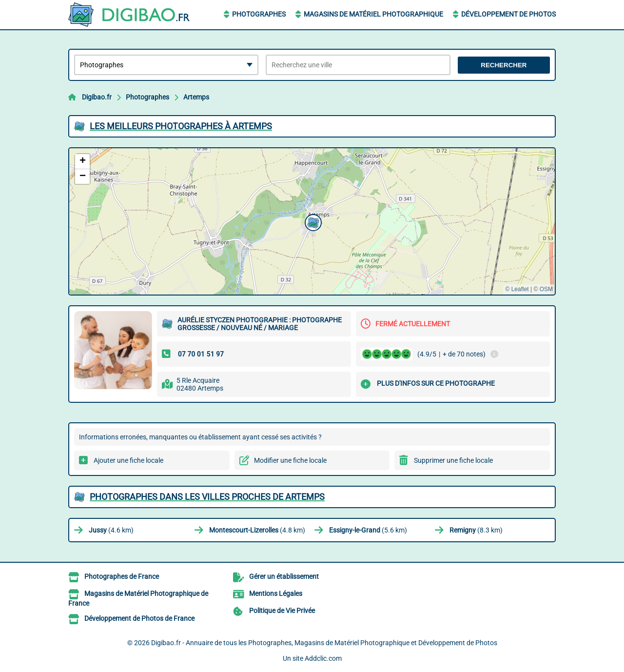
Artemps (196, 97)
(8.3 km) (476, 530)
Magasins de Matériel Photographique (373, 14)
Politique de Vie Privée (282, 611)
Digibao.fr (97, 97)
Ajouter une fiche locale (128, 460)
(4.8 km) (257, 530)
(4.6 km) (111, 530)
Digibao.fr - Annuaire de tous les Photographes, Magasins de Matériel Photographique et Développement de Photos (324, 643)
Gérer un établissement (284, 576)
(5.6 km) (368, 530)
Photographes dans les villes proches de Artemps (207, 497)
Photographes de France (122, 576)
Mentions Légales (276, 593)
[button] (312, 221)
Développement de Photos (508, 14)
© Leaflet (517, 289)
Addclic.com (323, 658)
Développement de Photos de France (139, 618)
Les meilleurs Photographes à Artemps (181, 126)
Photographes (259, 14)
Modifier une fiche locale (290, 460)
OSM (546, 289)
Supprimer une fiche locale (453, 460)
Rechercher (504, 65)
